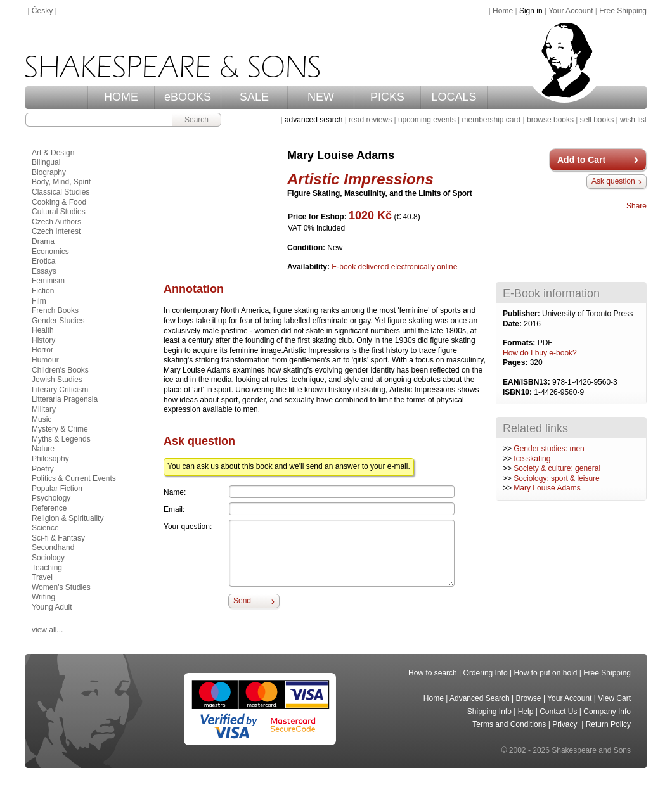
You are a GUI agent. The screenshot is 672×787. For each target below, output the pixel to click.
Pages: (516, 362)
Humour (45, 360)
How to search (433, 673)
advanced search (313, 120)
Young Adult (52, 607)
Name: (175, 492)
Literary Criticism (60, 390)
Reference (49, 508)
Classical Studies (61, 192)
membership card (491, 120)
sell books (597, 120)
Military (44, 409)
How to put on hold (545, 673)
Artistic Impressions (360, 179)
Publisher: (522, 314)
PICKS (387, 97)
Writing (43, 597)
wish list (633, 120)
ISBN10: (518, 392)
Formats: (520, 343)
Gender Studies (58, 321)
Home (503, 11)
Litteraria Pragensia (65, 399)
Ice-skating (532, 459)
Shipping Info (489, 712)
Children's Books (60, 370)
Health (43, 330)
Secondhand (53, 547)
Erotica (43, 261)
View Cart (614, 698)
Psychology (51, 498)
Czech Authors (56, 222)
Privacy (566, 724)
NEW (321, 97)
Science (45, 528)
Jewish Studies (57, 380)
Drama (43, 241)
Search (197, 120)
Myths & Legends (61, 439)
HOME (121, 97)
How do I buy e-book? (540, 353)
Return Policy (608, 724)
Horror (42, 350)
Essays (44, 271)
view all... (47, 630)
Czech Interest (56, 231)
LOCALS (454, 97)
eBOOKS (188, 97)
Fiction (43, 291)
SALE (254, 97)
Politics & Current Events (74, 478)
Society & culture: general (557, 468)
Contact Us (558, 712)
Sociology (48, 558)
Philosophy (50, 459)
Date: (513, 324)
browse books (550, 120)
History (43, 340)
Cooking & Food (59, 202)
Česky (42, 11)
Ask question (613, 181)
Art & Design (53, 153)
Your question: (188, 527)
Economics (50, 252)
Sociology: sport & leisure (556, 478)
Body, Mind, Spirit (61, 182)
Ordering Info (486, 673)
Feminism (48, 281)
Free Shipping (623, 11)
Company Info (607, 712)
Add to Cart (581, 160)
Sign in (531, 11)
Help (526, 712)
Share (636, 206)
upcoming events (427, 120)
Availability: (309, 267)
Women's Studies (61, 587)
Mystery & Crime (60, 429)
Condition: (307, 248)
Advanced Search (480, 698)
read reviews (370, 120)
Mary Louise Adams (547, 488)
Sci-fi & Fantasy (58, 538)
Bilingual (46, 162)
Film (39, 301)
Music (42, 419)
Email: (174, 509)
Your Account (571, 11)
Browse (529, 698)
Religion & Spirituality (68, 518)
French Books (55, 310)
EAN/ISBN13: (527, 382)
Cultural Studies (59, 212)
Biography (49, 172)
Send (242, 601)
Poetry (43, 469)
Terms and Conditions (509, 724)
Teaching (47, 568)
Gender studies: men (549, 449)
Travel (42, 577)
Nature (43, 449)
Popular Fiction (57, 489)
